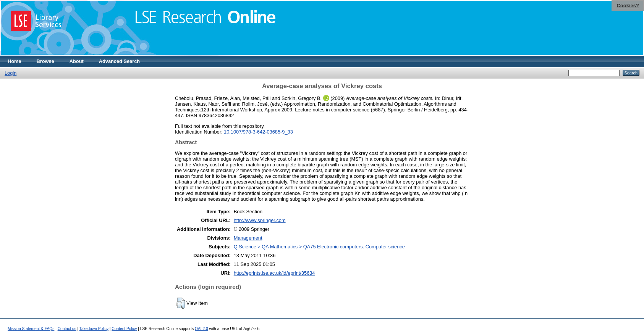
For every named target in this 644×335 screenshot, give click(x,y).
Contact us (67, 329)
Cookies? (628, 6)
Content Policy (124, 329)
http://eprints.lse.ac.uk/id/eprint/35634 (274, 273)
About (77, 61)
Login (11, 73)
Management (248, 238)
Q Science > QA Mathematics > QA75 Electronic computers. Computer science (319, 247)
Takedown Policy (94, 329)
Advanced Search (119, 61)
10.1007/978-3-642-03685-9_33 (258, 132)
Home (15, 61)
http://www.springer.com (260, 220)
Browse (45, 61)
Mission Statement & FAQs (31, 329)
